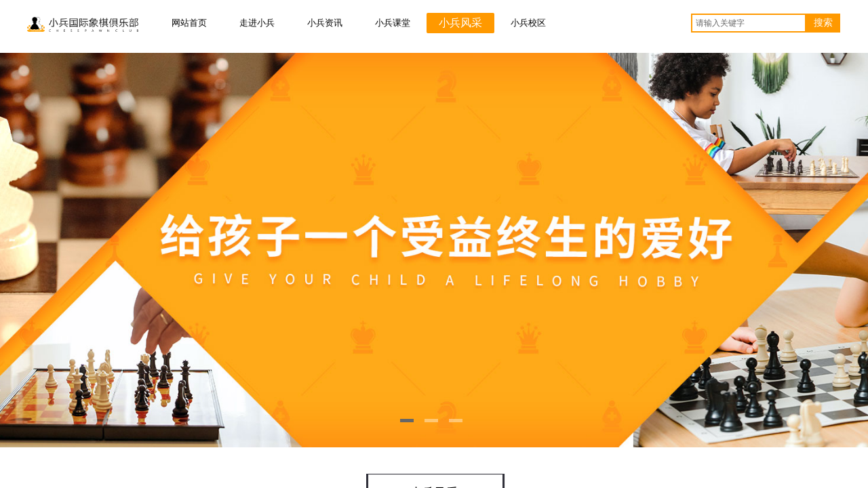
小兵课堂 (393, 23)
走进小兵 (257, 23)
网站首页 (189, 23)
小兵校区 (528, 23)
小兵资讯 (325, 23)
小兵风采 (460, 23)
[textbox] (749, 23)
